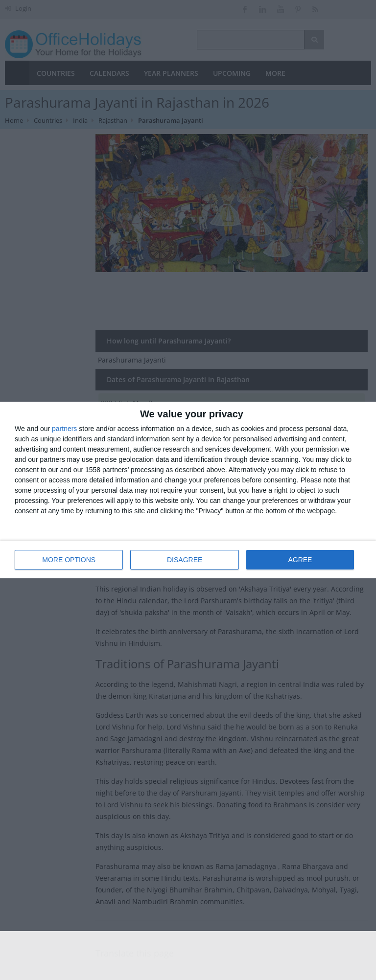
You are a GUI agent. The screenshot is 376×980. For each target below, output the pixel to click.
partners (64, 429)
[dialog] (188, 490)
